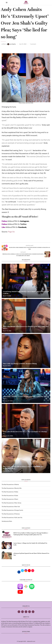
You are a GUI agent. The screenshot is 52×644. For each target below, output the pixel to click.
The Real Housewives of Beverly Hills (12, 488)
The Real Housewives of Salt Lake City (12, 518)
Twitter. (24, 224)
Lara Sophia (12, 44)
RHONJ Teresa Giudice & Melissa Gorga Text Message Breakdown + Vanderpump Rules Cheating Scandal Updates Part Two (31, 534)
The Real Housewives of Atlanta (10, 485)
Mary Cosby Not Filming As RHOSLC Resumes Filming (20, 364)
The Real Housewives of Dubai (10, 496)
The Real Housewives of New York (11, 507)
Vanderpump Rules (7, 521)
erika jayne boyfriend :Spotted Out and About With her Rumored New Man (31, 554)
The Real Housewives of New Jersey (11, 503)
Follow (4, 221)
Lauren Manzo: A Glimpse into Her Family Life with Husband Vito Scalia (30, 544)
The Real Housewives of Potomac (11, 514)
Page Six (11, 232)
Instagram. (25, 221)
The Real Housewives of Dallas (10, 492)
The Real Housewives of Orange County (12, 510)
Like (3, 227)
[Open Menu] (7, 3)
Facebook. (23, 227)
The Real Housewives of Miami (10, 499)
